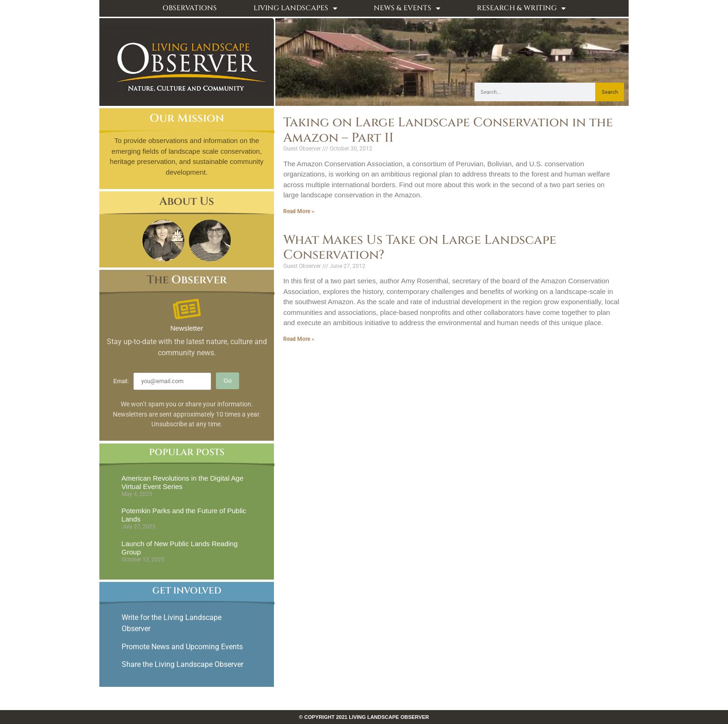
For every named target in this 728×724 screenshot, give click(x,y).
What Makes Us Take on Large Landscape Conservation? (420, 248)
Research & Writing (521, 9)
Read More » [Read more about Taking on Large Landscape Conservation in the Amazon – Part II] (299, 211)
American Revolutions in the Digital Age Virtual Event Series (183, 482)
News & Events (407, 9)
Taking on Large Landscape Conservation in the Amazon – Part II (448, 130)
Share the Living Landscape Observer (183, 664)
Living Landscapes (295, 9)
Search (610, 92)
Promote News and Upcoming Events (182, 647)
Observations (190, 8)
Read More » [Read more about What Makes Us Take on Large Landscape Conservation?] (299, 339)
